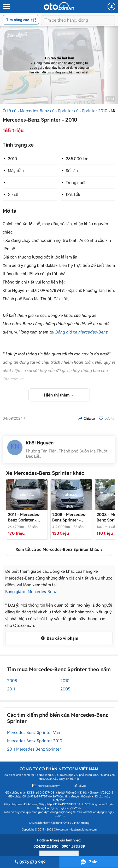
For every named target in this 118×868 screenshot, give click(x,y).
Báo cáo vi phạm (59, 638)
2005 (65, 689)
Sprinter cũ (68, 111)
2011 (11, 689)
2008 (12, 681)
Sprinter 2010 (95, 111)
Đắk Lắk (73, 195)
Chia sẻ (87, 418)
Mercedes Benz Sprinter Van (34, 732)
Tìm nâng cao (21, 20)
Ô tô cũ (10, 111)
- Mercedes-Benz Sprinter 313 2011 (24, 517)
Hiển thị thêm (57, 395)
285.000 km (77, 159)
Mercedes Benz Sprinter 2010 (35, 741)
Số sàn (72, 171)
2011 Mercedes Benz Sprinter (34, 749)
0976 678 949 (30, 862)
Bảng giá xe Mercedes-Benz (82, 332)
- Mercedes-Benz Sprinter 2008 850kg (69, 517)
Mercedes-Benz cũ (37, 111)
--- (10, 183)
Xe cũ (13, 195)
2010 (12, 159)
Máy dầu (16, 171)
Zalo (93, 862)
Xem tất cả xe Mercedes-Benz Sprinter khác (57, 549)
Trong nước (76, 183)
